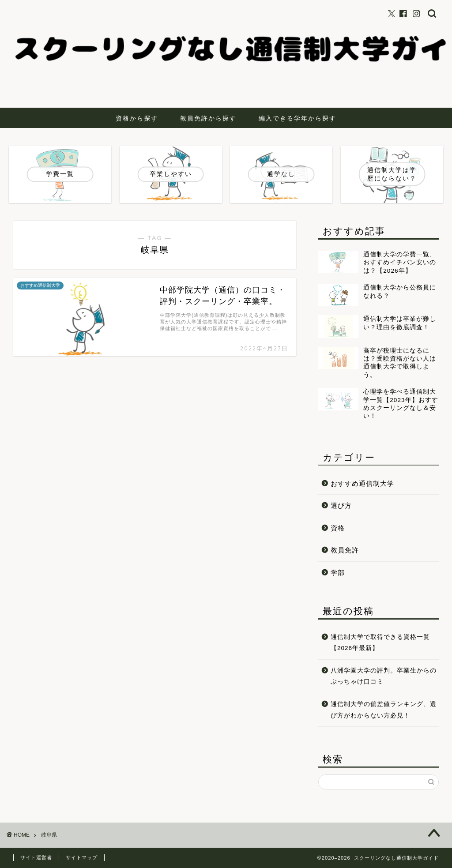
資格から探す (137, 118)
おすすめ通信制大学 (362, 483)
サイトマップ (82, 857)
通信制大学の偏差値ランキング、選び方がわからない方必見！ (384, 710)
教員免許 (345, 550)
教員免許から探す (208, 118)
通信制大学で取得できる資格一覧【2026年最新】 (380, 643)
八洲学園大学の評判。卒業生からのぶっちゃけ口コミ (384, 676)
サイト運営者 (36, 857)
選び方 (341, 505)
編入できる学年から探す (298, 118)
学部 (338, 573)
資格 (338, 528)
